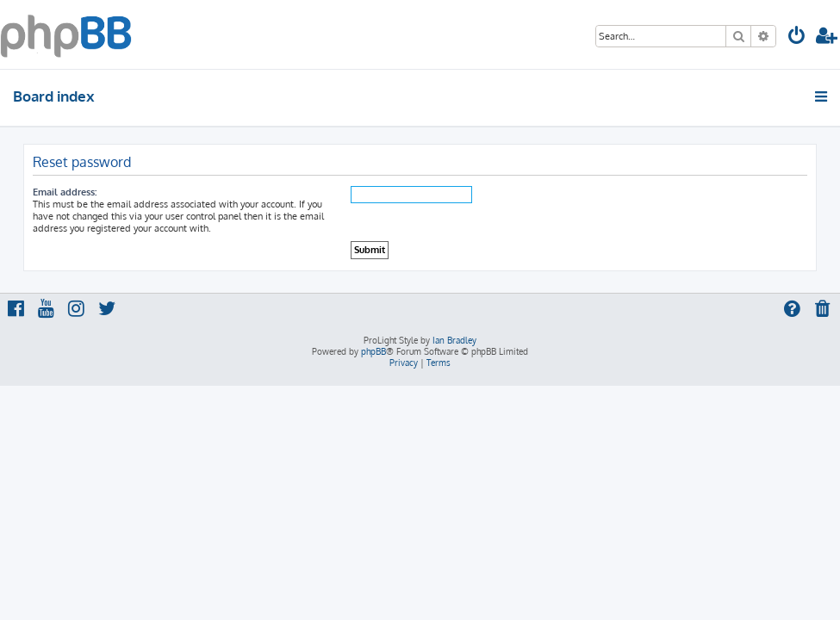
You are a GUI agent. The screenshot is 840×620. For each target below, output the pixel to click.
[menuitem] (797, 37)
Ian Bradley (454, 340)
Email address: (65, 192)
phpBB (373, 351)
